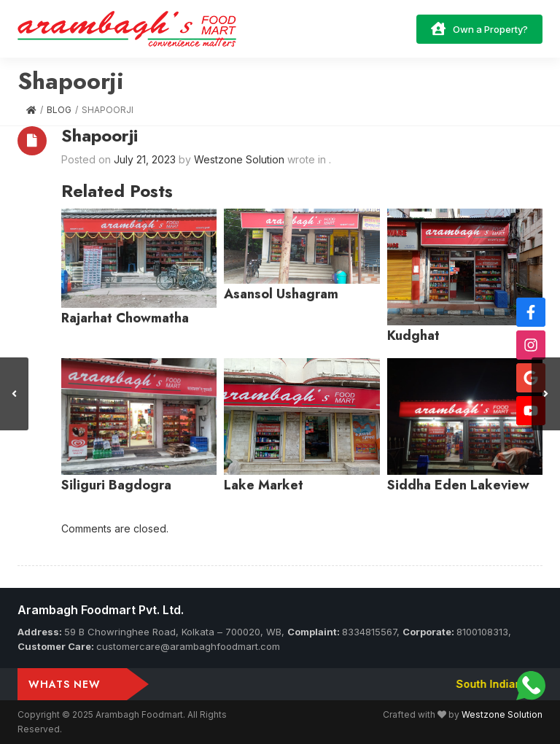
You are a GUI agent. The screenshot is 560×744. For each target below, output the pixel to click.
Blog (59, 110)
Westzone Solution (502, 714)
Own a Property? (479, 28)
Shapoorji (100, 135)
